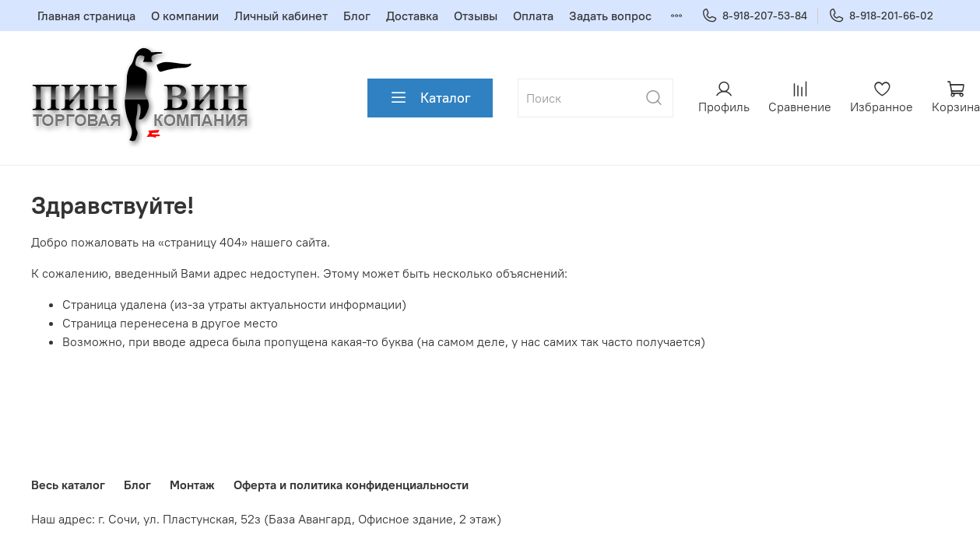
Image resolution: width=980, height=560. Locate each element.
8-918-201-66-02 (881, 16)
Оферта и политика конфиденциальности (351, 485)
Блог (357, 16)
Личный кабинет (281, 16)
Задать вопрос (610, 16)
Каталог (430, 98)
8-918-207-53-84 (754, 16)
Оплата (533, 16)
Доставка (412, 16)
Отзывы (476, 16)
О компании (185, 16)
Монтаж (192, 485)
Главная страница (86, 16)
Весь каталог (68, 485)
